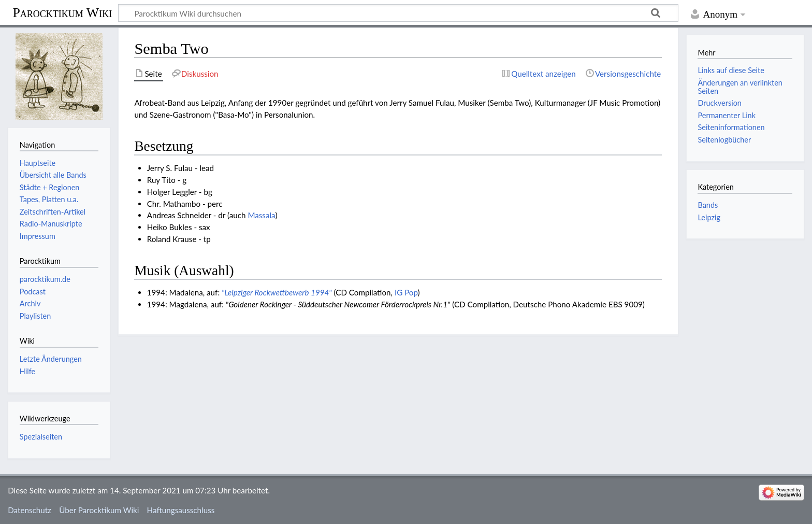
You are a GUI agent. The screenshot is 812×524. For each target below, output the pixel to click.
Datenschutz (30, 510)
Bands (708, 205)
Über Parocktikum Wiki (99, 510)
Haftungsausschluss (181, 510)
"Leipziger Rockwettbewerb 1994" (277, 292)
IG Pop (406, 292)
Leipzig (709, 217)
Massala (261, 215)
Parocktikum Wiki (62, 12)
